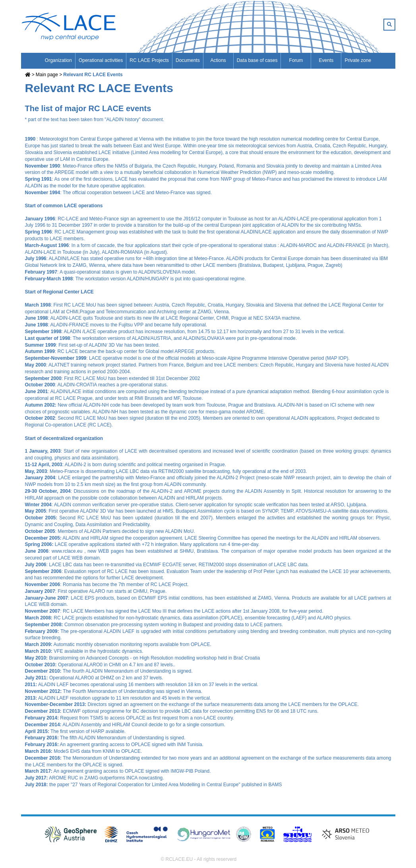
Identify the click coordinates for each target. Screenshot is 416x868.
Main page (47, 75)
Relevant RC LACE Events (93, 75)
